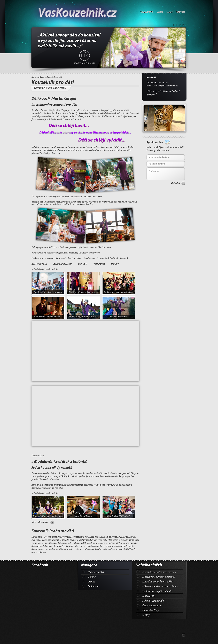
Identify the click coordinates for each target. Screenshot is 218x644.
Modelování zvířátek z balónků (159, 577)
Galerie (160, 12)
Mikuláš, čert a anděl (153, 601)
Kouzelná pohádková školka (157, 582)
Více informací (40, 522)
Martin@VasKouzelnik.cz (166, 86)
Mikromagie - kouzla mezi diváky (160, 586)
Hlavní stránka (146, 12)
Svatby (146, 615)
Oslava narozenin (152, 605)
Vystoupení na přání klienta (157, 591)
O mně (169, 12)
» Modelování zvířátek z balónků (59, 462)
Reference (180, 12)
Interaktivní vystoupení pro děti (159, 572)
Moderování (149, 596)
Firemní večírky (151, 610)
